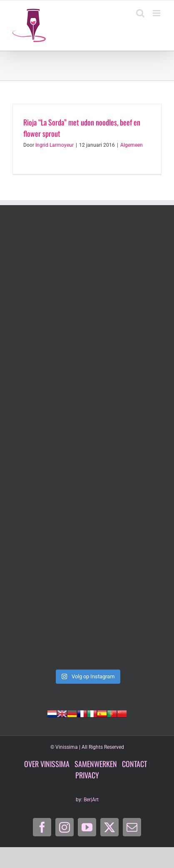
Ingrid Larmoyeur (55, 145)
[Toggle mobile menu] (157, 13)
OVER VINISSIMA (47, 764)
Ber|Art (91, 800)
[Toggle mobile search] (140, 13)
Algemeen (132, 145)
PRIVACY (87, 775)
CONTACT (134, 764)
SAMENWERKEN (96, 764)
